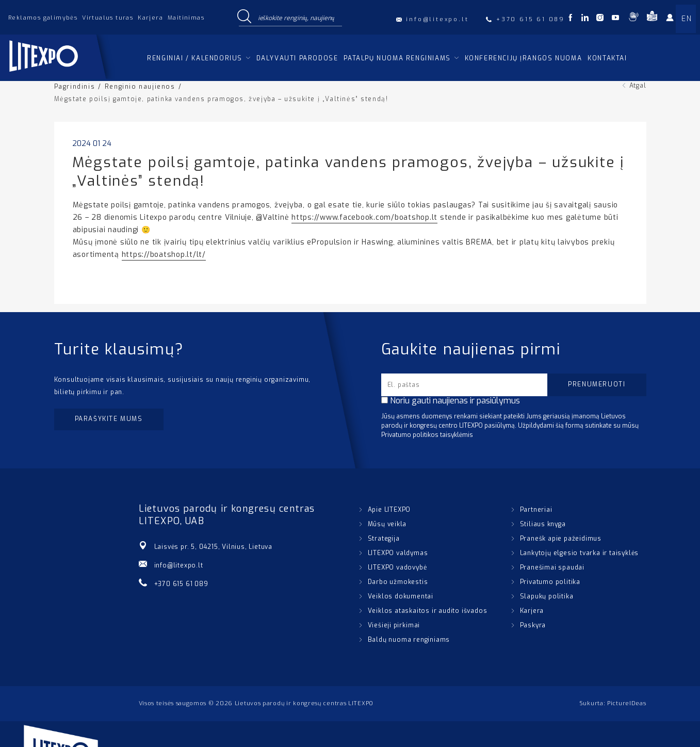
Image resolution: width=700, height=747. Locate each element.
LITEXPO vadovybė (397, 567)
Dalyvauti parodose (297, 58)
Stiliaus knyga (543, 524)
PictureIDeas (626, 703)
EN (687, 19)
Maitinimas (186, 18)
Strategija (384, 539)
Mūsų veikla (387, 524)
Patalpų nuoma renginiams (397, 58)
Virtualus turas (108, 18)
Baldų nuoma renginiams (409, 640)
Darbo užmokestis (398, 582)
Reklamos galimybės (43, 18)
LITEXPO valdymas (398, 553)
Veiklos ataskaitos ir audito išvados (428, 611)
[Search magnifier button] (245, 17)
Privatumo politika (550, 582)
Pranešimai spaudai (552, 567)
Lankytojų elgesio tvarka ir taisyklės (580, 553)
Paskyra (533, 625)
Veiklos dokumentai (401, 596)
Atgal (638, 86)
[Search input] (298, 17)
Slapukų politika (547, 596)
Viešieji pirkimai (394, 625)
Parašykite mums (109, 419)
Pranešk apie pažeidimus (561, 539)
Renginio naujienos (140, 87)
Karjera (150, 18)
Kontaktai (607, 58)
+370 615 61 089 (181, 584)
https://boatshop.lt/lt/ (164, 255)
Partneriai (536, 510)
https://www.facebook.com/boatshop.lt (364, 217)
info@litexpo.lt (179, 565)
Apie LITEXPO (389, 510)
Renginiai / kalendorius (195, 58)
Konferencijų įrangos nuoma (524, 58)
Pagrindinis (75, 87)
